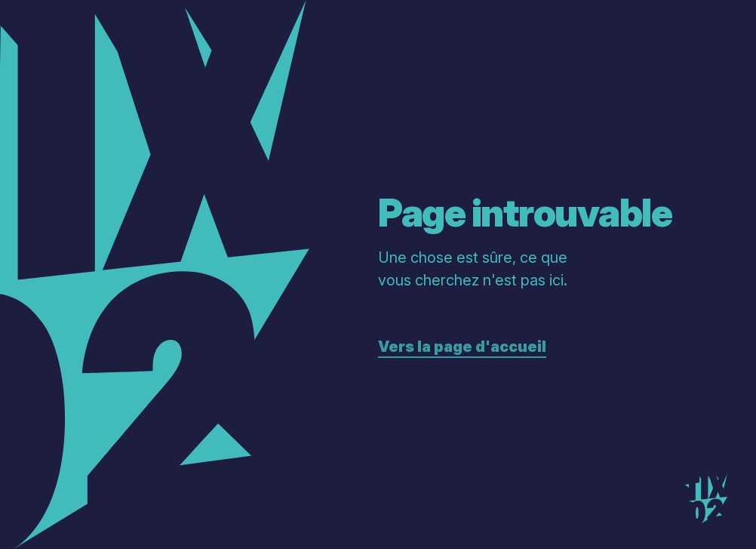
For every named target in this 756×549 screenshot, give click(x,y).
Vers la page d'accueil (462, 347)
